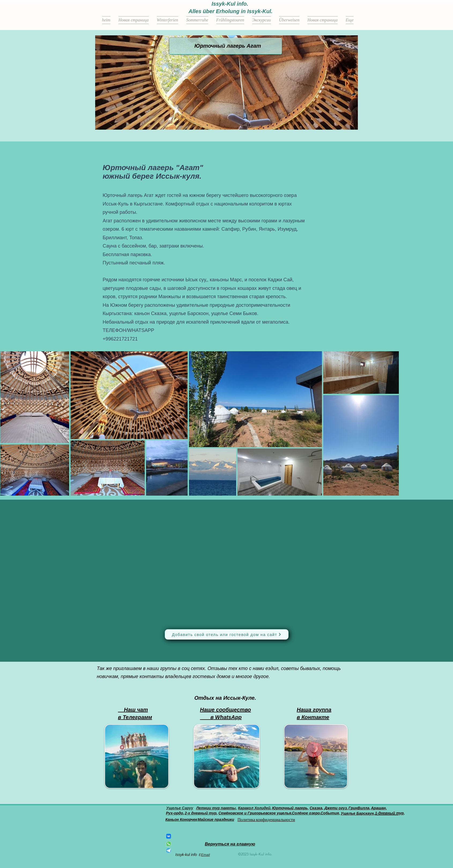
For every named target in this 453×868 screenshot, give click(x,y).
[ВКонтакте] (169, 836)
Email (205, 855)
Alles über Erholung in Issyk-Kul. (230, 11)
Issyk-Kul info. (230, 4)
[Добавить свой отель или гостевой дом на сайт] (227, 634)
